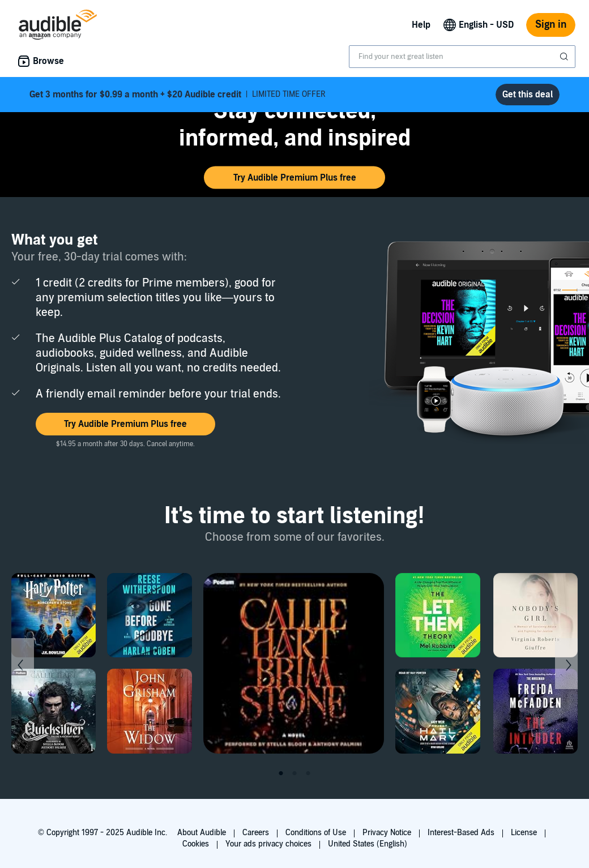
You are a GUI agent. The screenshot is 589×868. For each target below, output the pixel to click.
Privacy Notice (387, 833)
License (524, 833)
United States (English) (368, 844)
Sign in (551, 25)
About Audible (202, 833)
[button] (294, 178)
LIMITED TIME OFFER (178, 95)
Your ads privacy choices (268, 844)
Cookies (196, 844)
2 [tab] (294, 773)
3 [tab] (308, 773)
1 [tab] (281, 773)
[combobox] (462, 57)
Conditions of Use (316, 833)
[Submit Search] (565, 57)
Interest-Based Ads (461, 833)
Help (421, 25)
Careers (256, 833)
